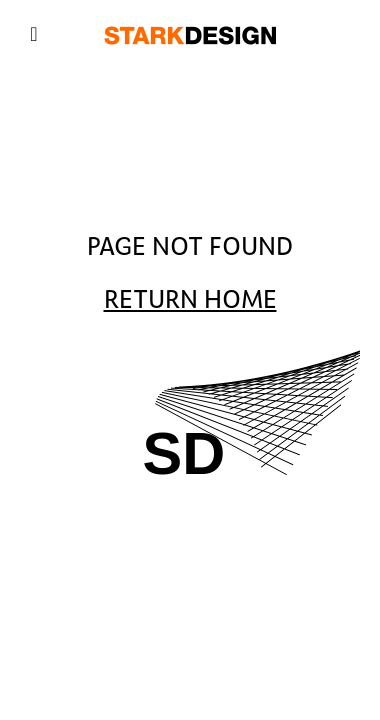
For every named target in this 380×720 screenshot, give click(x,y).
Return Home (190, 300)
